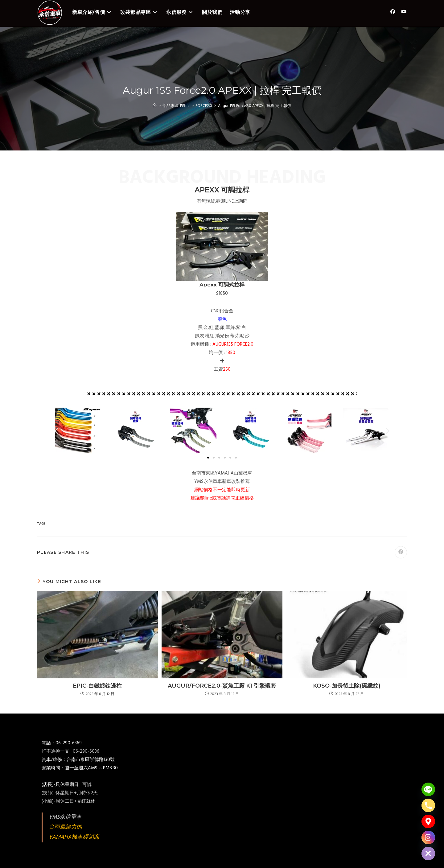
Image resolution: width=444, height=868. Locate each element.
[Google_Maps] (428, 821)
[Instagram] (428, 837)
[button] (56, 431)
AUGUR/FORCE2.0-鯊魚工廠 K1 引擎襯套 (222, 686)
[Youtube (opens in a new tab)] (404, 12)
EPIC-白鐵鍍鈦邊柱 (97, 686)
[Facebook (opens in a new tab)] (393, 12)
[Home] (155, 106)
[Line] (428, 789)
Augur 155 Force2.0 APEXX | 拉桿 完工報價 (255, 106)
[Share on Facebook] (401, 552)
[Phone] (428, 805)
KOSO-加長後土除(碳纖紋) (347, 686)
